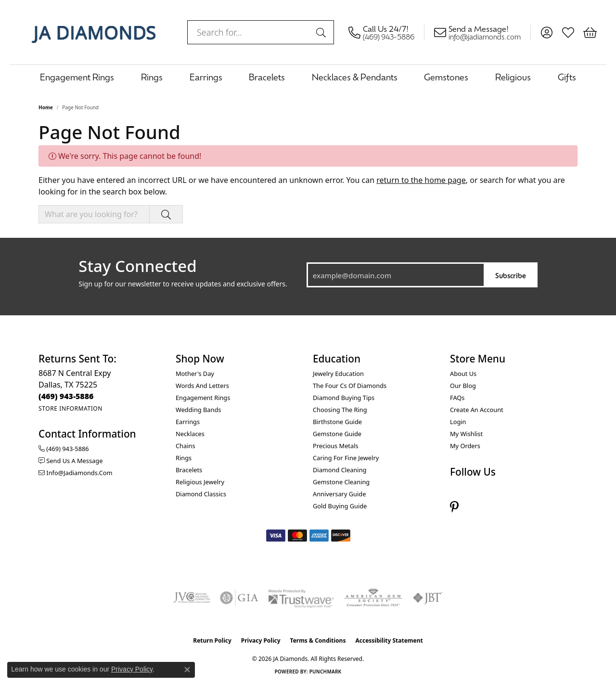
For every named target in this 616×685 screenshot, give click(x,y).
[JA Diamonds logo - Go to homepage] (94, 32)
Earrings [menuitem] (188, 422)
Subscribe (511, 275)
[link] (386, 32)
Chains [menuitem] (186, 446)
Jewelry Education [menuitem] (338, 374)
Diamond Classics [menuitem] (201, 494)
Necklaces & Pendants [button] (355, 77)
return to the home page (421, 180)
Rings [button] (152, 77)
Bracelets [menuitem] (189, 470)
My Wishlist (466, 434)
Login (458, 422)
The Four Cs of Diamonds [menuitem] (350, 386)
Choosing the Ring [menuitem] (340, 410)
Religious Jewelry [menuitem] (200, 482)
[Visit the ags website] (373, 598)
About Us (463, 374)
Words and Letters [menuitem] (202, 386)
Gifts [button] (567, 77)
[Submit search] (322, 32)
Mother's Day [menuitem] (195, 374)
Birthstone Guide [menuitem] (337, 422)
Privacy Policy (261, 640)
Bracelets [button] (267, 77)
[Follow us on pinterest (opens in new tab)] (454, 507)
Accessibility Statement (389, 640)
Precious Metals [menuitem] (336, 446)
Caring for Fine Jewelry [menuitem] (346, 458)
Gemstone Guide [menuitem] (337, 434)
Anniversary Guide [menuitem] (339, 494)
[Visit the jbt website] (428, 598)
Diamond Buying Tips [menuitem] (344, 398)
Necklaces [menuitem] (190, 434)
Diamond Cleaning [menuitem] (340, 470)
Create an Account (477, 410)
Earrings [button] (206, 77)
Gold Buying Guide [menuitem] (340, 506)
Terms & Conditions (318, 640)
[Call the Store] (66, 396)
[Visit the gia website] (239, 598)
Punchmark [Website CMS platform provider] (326, 672)
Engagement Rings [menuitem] (203, 398)
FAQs (457, 398)
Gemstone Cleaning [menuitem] (341, 482)
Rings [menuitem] (184, 458)
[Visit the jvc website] (192, 598)
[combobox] (250, 32)
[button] (546, 32)
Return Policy (212, 640)
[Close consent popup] (187, 670)
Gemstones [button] (446, 77)
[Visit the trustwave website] (301, 598)
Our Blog (463, 386)
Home (46, 107)
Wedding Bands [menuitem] (198, 410)
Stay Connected (137, 266)
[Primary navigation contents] (308, 77)
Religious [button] (513, 77)
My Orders (465, 446)
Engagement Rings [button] (77, 77)
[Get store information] (71, 408)
